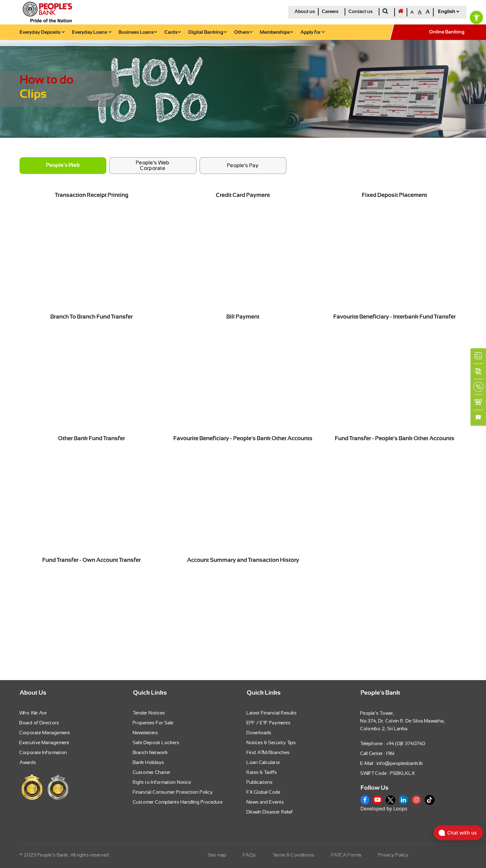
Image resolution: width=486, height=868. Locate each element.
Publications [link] (260, 782)
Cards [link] (172, 32)
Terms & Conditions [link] (294, 855)
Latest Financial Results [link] (272, 713)
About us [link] (305, 12)
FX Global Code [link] (264, 792)
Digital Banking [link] (207, 32)
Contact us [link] (360, 12)
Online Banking (447, 32)
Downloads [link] (259, 733)
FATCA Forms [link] (347, 855)
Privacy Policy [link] (393, 855)
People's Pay (243, 165)
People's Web (63, 165)
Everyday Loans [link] (92, 32)
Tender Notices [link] (149, 713)
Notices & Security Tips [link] (271, 742)
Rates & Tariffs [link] (262, 772)
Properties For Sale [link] (153, 723)
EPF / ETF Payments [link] (269, 723)
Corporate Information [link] (43, 752)
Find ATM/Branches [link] (268, 752)
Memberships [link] (276, 32)
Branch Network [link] (150, 752)
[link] (476, 17)
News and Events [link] (265, 802)
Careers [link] (330, 12)
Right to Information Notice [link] (162, 782)
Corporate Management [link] (45, 733)
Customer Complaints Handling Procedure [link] (178, 802)
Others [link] (243, 32)
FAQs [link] (250, 855)
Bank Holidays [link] (149, 762)
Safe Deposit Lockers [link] (156, 742)
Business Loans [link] (138, 32)
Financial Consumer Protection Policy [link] (173, 792)
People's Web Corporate (153, 165)
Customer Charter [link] (152, 772)
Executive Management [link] (45, 742)
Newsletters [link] (146, 733)
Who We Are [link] (33, 713)
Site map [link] (217, 855)
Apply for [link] (312, 32)
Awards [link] (28, 762)
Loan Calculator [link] (264, 762)
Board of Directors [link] (39, 723)
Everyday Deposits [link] (42, 32)
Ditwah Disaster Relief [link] (270, 812)
